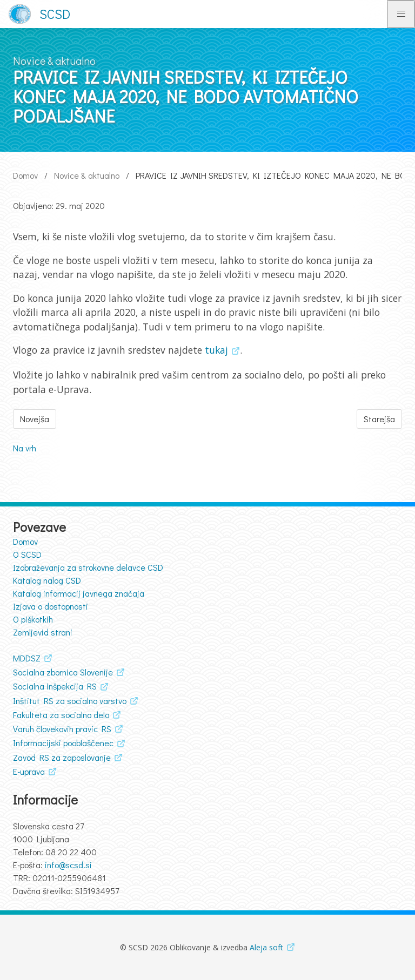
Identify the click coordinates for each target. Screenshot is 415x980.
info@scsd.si (68, 865)
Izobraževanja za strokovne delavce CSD (88, 567)
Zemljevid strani (43, 632)
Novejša (35, 419)
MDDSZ (27, 658)
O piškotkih (33, 619)
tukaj (216, 350)
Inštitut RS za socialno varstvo (70, 701)
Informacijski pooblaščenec (63, 743)
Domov (25, 175)
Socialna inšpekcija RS (55, 686)
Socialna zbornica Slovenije (63, 672)
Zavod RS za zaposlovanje (62, 757)
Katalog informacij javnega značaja (79, 593)
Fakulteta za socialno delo (61, 715)
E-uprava (29, 771)
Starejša (379, 419)
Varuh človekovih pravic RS (62, 729)
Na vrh (25, 448)
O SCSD (27, 554)
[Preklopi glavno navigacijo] (401, 14)
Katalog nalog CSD (47, 580)
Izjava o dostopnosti (51, 606)
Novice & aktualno (87, 175)
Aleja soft (266, 947)
